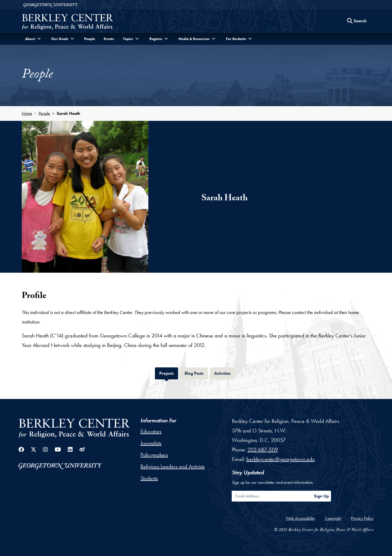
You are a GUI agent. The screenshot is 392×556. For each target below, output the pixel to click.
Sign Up (321, 496)
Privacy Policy (362, 518)
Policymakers (154, 455)
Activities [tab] (225, 373)
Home (27, 113)
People (90, 39)
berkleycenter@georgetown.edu (281, 459)
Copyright (333, 518)
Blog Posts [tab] (196, 373)
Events (109, 39)
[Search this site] (357, 21)
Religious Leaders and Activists (173, 466)
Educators (151, 431)
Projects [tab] (169, 373)
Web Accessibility (300, 518)
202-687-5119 (263, 450)
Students (149, 478)
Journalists (151, 443)
